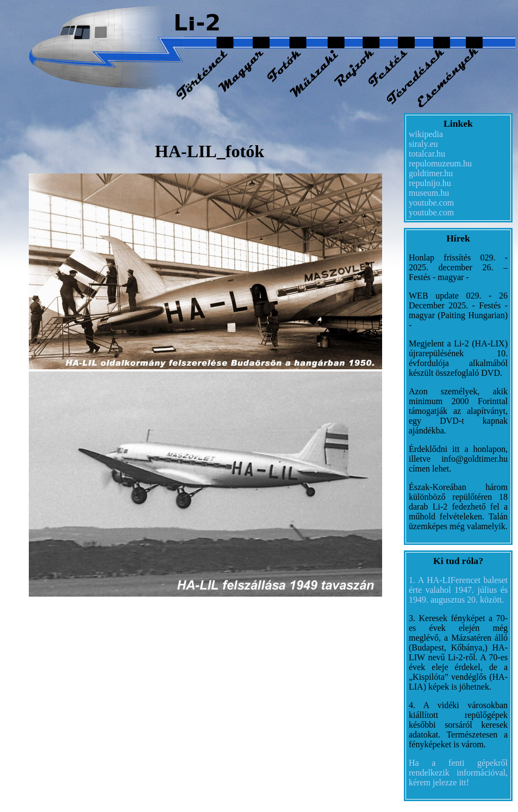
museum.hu (429, 193)
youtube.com (431, 203)
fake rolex (77, 603)
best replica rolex (205, 603)
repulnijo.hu (430, 183)
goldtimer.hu (431, 173)
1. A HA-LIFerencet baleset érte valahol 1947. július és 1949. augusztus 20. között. (458, 590)
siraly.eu (423, 144)
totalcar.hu (427, 154)
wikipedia (426, 134)
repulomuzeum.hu (440, 163)
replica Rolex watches (135, 603)
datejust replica (31, 603)
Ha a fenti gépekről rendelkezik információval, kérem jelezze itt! (458, 773)
